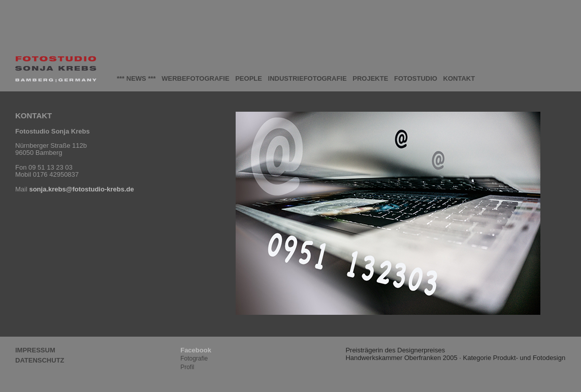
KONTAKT (459, 79)
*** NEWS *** (136, 79)
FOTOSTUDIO (416, 79)
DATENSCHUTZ (40, 361)
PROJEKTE (370, 79)
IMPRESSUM (35, 350)
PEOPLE (249, 79)
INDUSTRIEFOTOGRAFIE (308, 79)
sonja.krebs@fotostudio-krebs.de (81, 189)
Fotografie (194, 358)
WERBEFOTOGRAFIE (195, 79)
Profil (187, 367)
